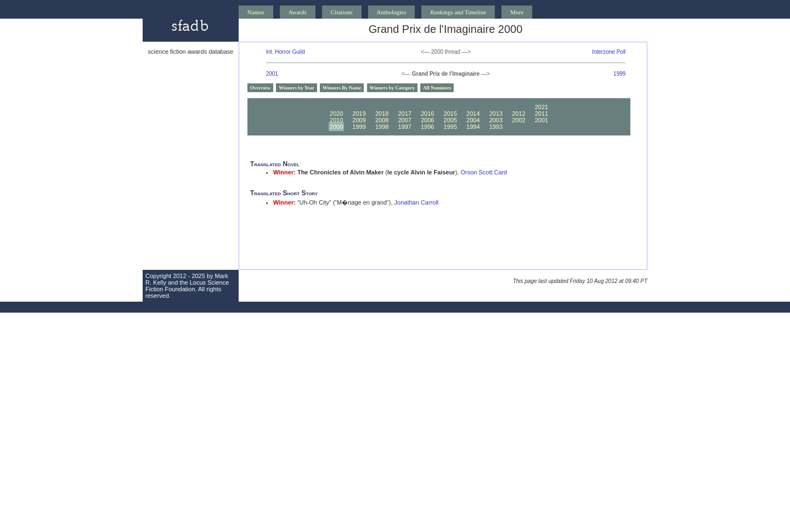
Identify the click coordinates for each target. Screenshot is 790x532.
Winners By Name (342, 88)
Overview (260, 88)
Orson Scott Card (484, 172)
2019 (359, 114)
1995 (450, 127)
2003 (496, 120)
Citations (342, 12)
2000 (336, 127)
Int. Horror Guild (286, 52)
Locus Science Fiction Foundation (187, 286)
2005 (450, 120)
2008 (382, 120)
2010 (336, 120)
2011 (541, 114)
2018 (382, 114)
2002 (518, 120)
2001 (272, 74)
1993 (496, 127)
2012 (518, 114)
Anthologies (392, 12)
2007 (404, 120)
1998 (382, 127)
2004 (473, 120)
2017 (404, 114)
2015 (450, 114)
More (517, 12)
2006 (427, 120)
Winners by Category (392, 88)
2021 (541, 107)
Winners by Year (297, 88)
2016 (427, 114)
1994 (473, 127)
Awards (298, 12)
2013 (496, 114)
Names (256, 12)
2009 (359, 120)
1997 (404, 127)
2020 (336, 114)
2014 (473, 114)
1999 (619, 74)
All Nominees (437, 88)
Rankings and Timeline (458, 12)
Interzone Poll (609, 52)
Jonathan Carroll (417, 202)
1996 (427, 127)
